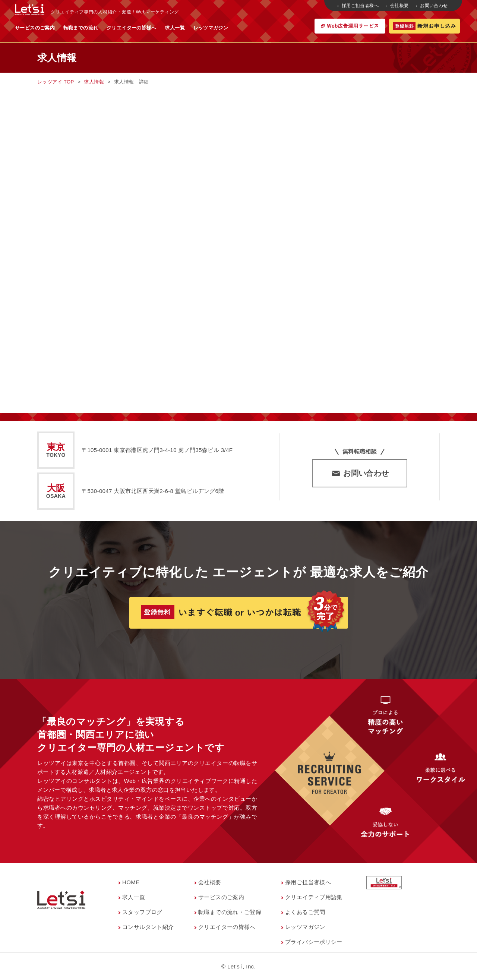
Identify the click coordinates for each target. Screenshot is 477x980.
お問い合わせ (432, 6)
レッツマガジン (284, 28)
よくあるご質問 (305, 912)
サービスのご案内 (108, 28)
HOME (131, 882)
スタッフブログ (142, 912)
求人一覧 (248, 28)
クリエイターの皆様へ (205, 28)
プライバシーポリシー (314, 942)
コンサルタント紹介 (148, 927)
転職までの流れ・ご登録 (230, 912)
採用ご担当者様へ (359, 6)
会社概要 (398, 6)
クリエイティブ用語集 (314, 897)
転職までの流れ (154, 28)
